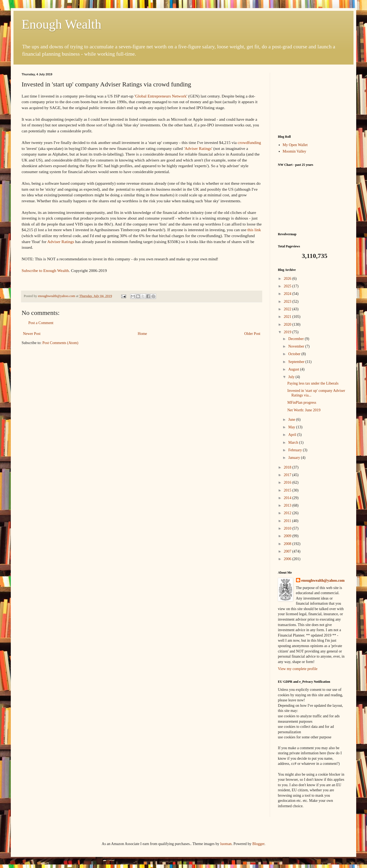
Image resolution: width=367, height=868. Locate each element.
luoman (226, 844)
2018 (288, 467)
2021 (288, 317)
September (297, 362)
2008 (288, 544)
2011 (288, 521)
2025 (288, 286)
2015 (288, 490)
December (296, 339)
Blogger (258, 844)
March (294, 443)
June (292, 420)
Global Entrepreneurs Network (161, 96)
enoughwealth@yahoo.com (323, 581)
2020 (288, 324)
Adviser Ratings (198, 148)
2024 (288, 294)
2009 (288, 536)
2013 (288, 505)
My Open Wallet (295, 145)
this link (254, 230)
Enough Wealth (61, 24)
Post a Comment (41, 323)
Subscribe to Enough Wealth (45, 270)
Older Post (252, 334)
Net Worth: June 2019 (304, 410)
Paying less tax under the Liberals (313, 383)
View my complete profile (298, 669)
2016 (288, 482)
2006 (288, 559)
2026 (288, 279)
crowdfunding (249, 142)
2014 (288, 498)
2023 (288, 302)
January (294, 458)
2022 (288, 309)
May (292, 427)
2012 (288, 513)
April (293, 435)
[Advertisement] (312, 100)
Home (142, 334)
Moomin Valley (294, 151)
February (295, 450)
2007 (288, 551)
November (297, 346)
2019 (288, 332)
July (292, 377)
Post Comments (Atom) (60, 343)
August (294, 369)
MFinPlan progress (302, 403)
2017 (288, 475)
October (295, 354)
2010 (288, 528)
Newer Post (32, 334)
